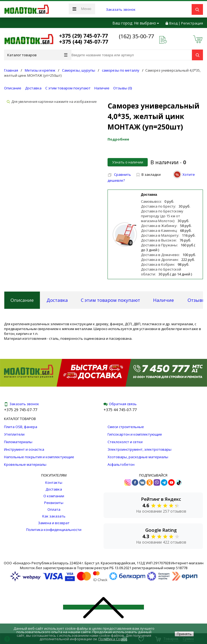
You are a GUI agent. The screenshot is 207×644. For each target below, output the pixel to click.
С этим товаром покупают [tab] (111, 300)
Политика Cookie (113, 639)
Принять (184, 634)
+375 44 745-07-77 (120, 410)
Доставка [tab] (57, 300)
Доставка (33, 88)
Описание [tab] (22, 300)
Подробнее (118, 139)
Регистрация (192, 23)
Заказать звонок (121, 9)
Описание (13, 88)
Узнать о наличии (128, 162)
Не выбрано (146, 23)
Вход (173, 23)
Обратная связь (120, 404)
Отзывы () (123, 88)
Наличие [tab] (163, 300)
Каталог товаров (37, 55)
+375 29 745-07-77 (21, 410)
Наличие (102, 88)
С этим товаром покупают (68, 88)
